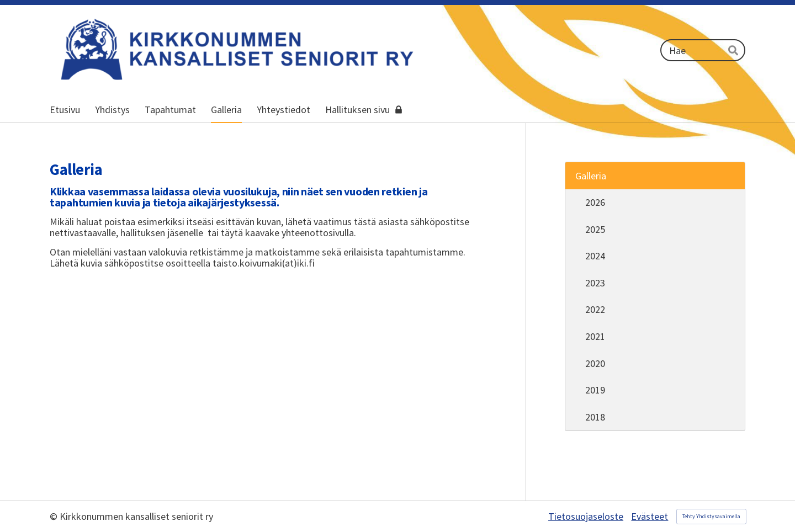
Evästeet (650, 517)
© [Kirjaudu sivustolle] (55, 516)
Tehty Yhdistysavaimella (711, 516)
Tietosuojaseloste (586, 517)
